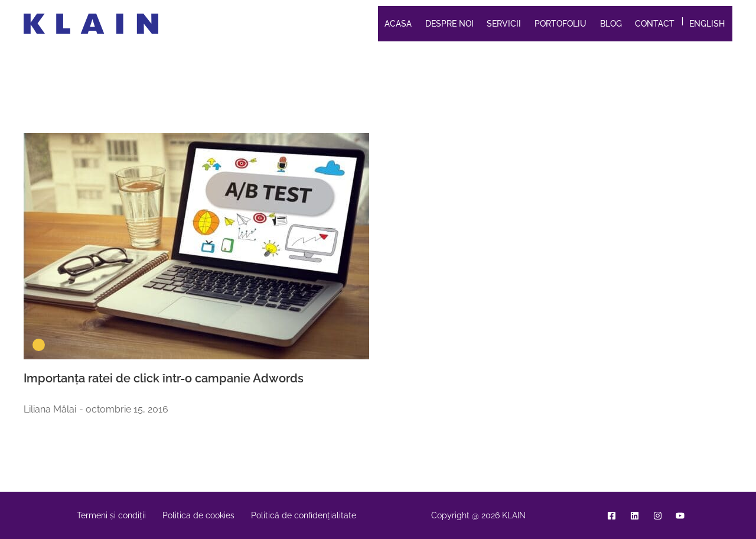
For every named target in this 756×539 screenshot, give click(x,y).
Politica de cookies (198, 515)
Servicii (504, 24)
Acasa (398, 24)
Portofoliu (561, 24)
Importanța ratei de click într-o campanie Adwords (164, 378)
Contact (655, 24)
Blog (611, 24)
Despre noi (449, 24)
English (707, 24)
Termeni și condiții (111, 515)
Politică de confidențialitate (304, 515)
